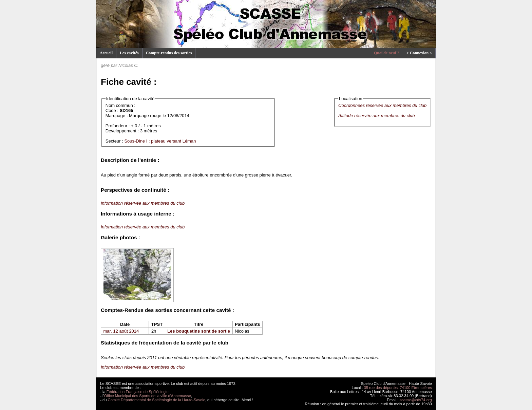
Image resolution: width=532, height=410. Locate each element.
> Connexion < (419, 53)
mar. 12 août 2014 (121, 331)
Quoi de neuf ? (387, 53)
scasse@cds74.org (416, 400)
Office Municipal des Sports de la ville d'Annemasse (148, 396)
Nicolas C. (128, 65)
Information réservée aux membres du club (143, 203)
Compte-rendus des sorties (169, 53)
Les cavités (129, 53)
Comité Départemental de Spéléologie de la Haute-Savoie (157, 400)
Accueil (106, 53)
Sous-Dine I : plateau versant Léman (160, 141)
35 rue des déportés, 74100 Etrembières (398, 388)
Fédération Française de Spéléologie (138, 392)
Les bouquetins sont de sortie (199, 331)
